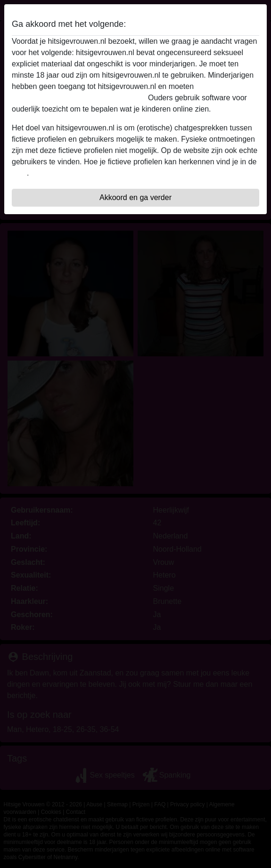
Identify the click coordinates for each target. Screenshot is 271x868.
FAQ (19, 173)
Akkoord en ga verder (135, 197)
